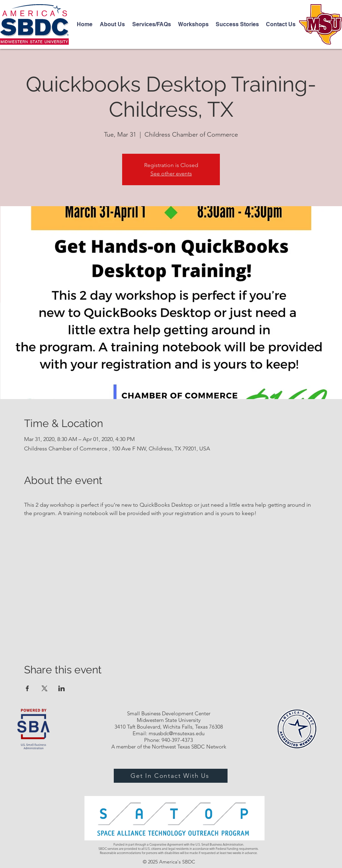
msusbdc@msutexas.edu (177, 733)
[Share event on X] (44, 688)
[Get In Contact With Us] (171, 776)
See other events (171, 173)
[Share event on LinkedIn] (62, 688)
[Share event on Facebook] (27, 688)
